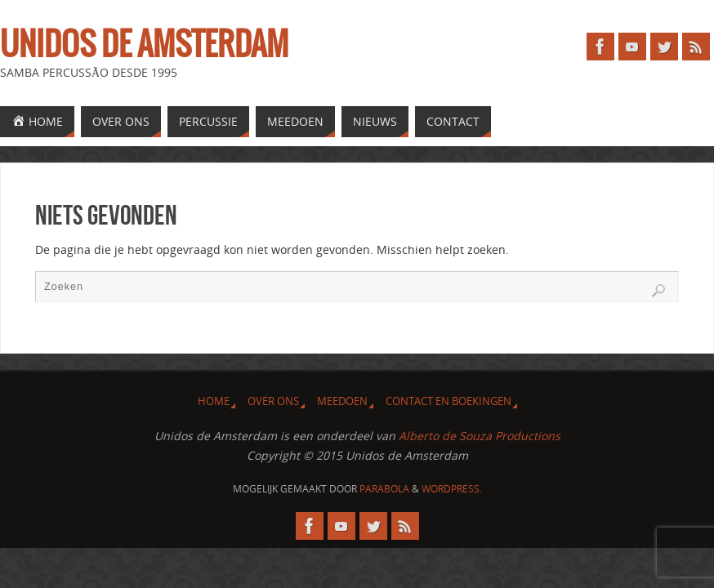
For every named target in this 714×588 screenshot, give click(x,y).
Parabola (384, 489)
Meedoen (342, 401)
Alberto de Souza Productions (480, 436)
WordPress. (452, 489)
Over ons (273, 401)
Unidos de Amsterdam (144, 46)
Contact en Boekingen (448, 401)
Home (214, 401)
